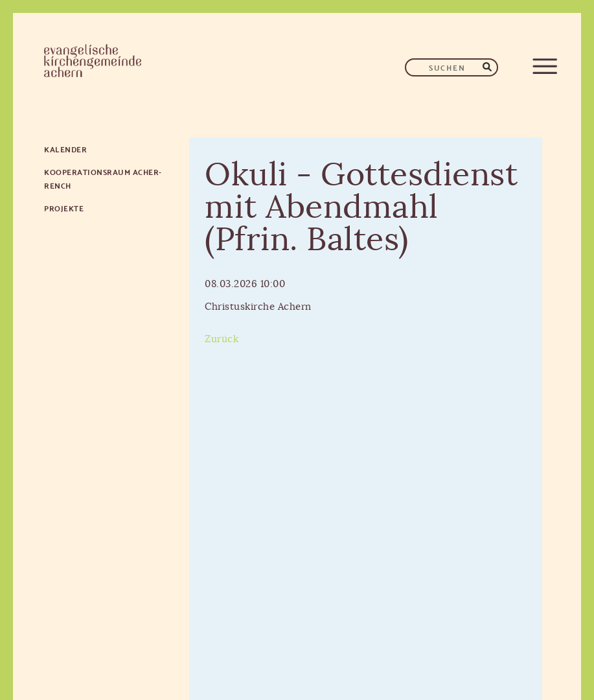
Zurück (222, 339)
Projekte (64, 208)
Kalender (65, 149)
